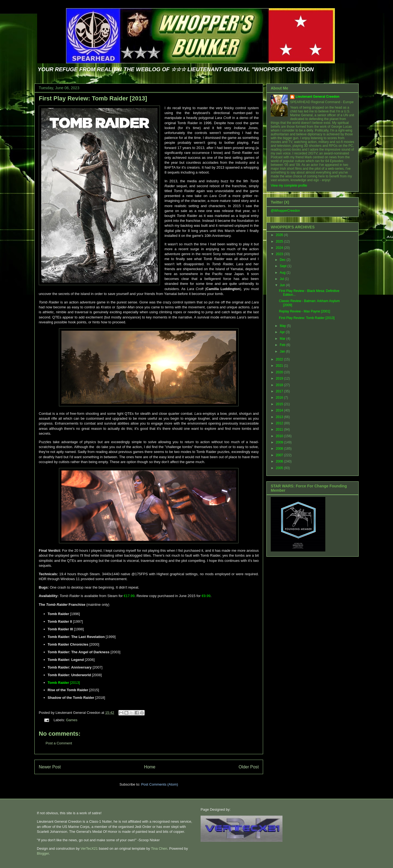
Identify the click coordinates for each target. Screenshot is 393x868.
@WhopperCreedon (285, 211)
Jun (283, 285)
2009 (280, 442)
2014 (280, 410)
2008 (280, 449)
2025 (280, 241)
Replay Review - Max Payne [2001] (304, 311)
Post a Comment (59, 743)
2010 (280, 436)
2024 (280, 248)
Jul (282, 279)
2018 (280, 385)
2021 (280, 366)
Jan (283, 351)
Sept (284, 266)
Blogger (43, 853)
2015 (280, 404)
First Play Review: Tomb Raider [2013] (93, 98)
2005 (280, 468)
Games (72, 720)
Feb (283, 345)
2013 (280, 417)
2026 (280, 235)
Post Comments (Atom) (160, 784)
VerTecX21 (89, 848)
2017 (280, 391)
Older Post (249, 767)
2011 (280, 429)
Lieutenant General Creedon (318, 97)
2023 (280, 254)
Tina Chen (159, 848)
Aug (283, 273)
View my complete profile (289, 186)
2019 (280, 378)
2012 (280, 423)
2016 (280, 398)
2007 (280, 455)
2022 (280, 359)
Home (150, 767)
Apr (283, 332)
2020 (280, 372)
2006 (280, 461)
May (283, 326)
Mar (283, 339)
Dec (283, 260)
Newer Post (50, 767)
